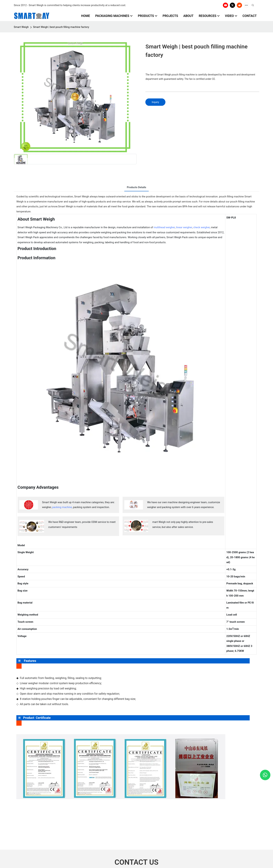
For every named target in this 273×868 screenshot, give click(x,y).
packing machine (62, 507)
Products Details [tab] (136, 187)
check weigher (202, 227)
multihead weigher (164, 227)
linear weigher (184, 227)
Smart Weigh (21, 27)
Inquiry (155, 102)
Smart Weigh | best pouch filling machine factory (61, 27)
